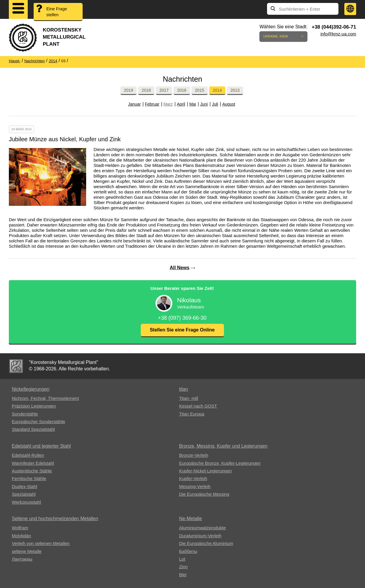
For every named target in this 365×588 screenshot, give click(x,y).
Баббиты (188, 551)
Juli (215, 104)
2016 (182, 90)
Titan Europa (192, 414)
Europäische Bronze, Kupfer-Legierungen (220, 463)
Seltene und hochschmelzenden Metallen (55, 519)
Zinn (183, 567)
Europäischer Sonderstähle (39, 422)
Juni (204, 104)
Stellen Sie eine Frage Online (182, 330)
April (181, 104)
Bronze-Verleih (194, 455)
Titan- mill (189, 398)
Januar (134, 104)
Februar (152, 104)
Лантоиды (22, 559)
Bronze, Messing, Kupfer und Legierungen (223, 446)
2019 (129, 90)
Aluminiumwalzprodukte (202, 528)
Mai (193, 104)
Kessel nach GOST (198, 406)
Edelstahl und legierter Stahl (41, 446)
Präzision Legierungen (34, 406)
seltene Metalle (27, 551)
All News (180, 268)
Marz (168, 104)
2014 (217, 90)
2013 (235, 90)
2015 (200, 90)
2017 (164, 90)
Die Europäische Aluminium (206, 543)
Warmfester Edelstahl (33, 463)
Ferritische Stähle (29, 478)
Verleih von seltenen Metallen (41, 543)
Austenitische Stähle (32, 471)
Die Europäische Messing (204, 494)
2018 (146, 90)
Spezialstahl (24, 494)
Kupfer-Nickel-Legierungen (205, 471)
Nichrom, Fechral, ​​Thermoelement (45, 398)
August (229, 104)
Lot (182, 559)
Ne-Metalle (190, 519)
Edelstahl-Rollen (28, 455)
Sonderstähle (25, 414)
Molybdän (21, 536)
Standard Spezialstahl (33, 429)
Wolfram (20, 528)
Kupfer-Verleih (193, 478)
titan (184, 389)
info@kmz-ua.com (338, 34)
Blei (183, 575)
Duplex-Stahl (24, 486)
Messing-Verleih (195, 486)
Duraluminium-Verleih (200, 536)
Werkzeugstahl (26, 502)
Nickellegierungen (31, 389)
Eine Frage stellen (58, 12)
